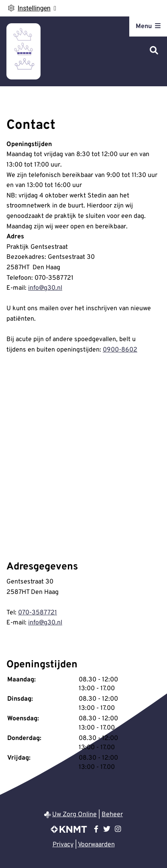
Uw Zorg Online (74, 815)
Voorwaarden (96, 845)
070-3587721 (38, 613)
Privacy (63, 845)
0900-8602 (120, 350)
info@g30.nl (45, 288)
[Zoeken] (154, 51)
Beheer (112, 815)
